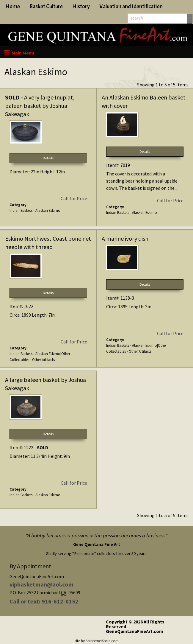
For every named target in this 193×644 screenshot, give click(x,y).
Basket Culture (46, 7)
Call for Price (74, 198)
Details (48, 158)
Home (13, 7)
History (81, 7)
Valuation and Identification (131, 7)
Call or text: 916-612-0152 (44, 601)
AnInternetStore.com (102, 641)
